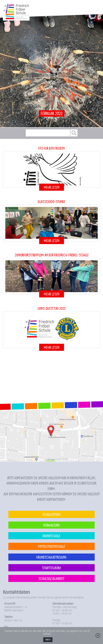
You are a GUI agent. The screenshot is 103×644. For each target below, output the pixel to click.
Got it (48, 640)
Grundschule (51, 536)
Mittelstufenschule (51, 546)
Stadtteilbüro (51, 568)
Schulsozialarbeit (51, 578)
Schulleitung (51, 514)
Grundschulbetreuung (51, 557)
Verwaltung (51, 525)
